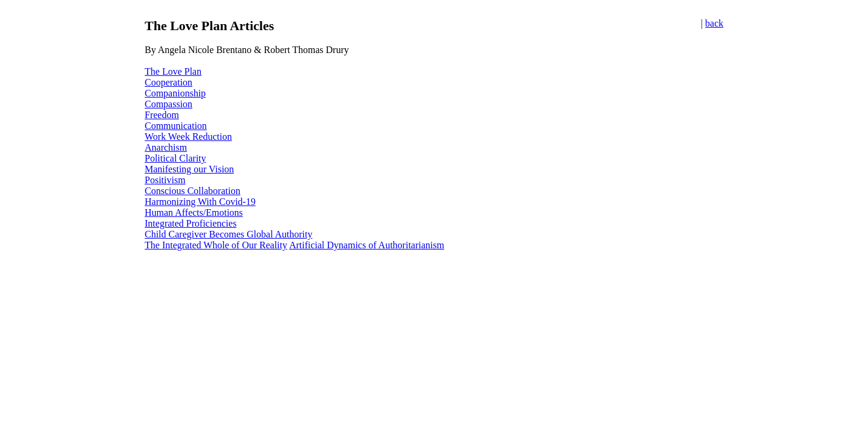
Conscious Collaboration (193, 191)
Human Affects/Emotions (194, 212)
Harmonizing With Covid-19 (200, 202)
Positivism (165, 180)
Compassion (168, 104)
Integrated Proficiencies (190, 223)
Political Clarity (175, 158)
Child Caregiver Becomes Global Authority (228, 234)
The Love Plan (173, 71)
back (714, 23)
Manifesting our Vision (189, 169)
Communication (176, 126)
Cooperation (168, 82)
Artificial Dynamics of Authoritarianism (367, 245)
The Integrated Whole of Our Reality (216, 245)
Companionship (175, 93)
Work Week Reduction (188, 137)
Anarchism (166, 147)
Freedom (162, 115)
